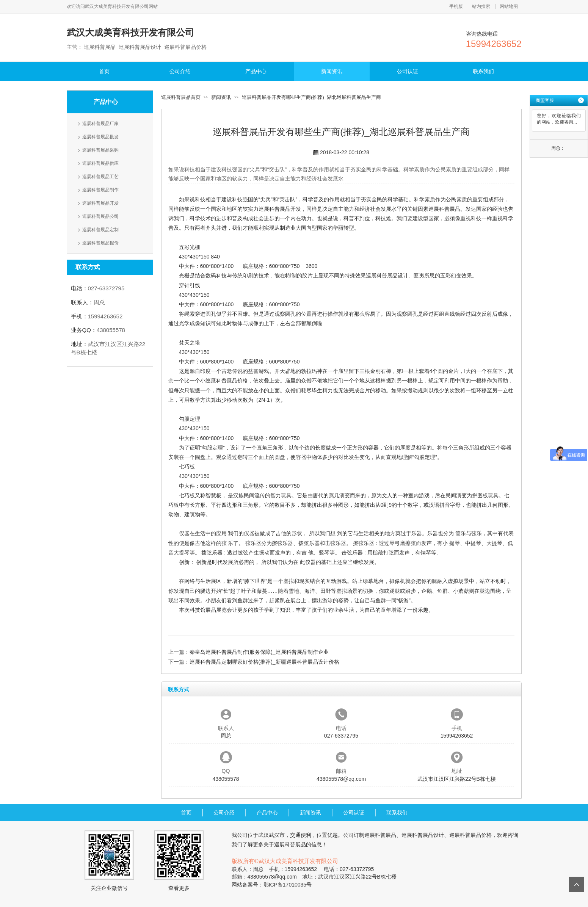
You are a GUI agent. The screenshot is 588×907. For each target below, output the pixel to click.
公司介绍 (180, 71)
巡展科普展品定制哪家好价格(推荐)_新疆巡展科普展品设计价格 (264, 662)
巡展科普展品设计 (387, 276)
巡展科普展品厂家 (100, 124)
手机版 (456, 6)
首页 (104, 71)
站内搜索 (481, 6)
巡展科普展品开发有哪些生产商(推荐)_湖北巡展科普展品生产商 (311, 97)
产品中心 (256, 71)
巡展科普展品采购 (100, 150)
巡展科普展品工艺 (100, 177)
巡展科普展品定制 (100, 230)
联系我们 (483, 71)
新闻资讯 (332, 71)
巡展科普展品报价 (100, 243)
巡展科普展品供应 (100, 163)
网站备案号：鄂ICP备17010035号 (272, 885)
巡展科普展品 (444, 209)
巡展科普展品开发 (100, 203)
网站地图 (509, 6)
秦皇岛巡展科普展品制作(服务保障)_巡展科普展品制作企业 (259, 652)
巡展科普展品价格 (227, 381)
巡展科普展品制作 (100, 190)
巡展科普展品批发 (100, 137)
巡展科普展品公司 (100, 216)
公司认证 (408, 71)
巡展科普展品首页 (181, 97)
